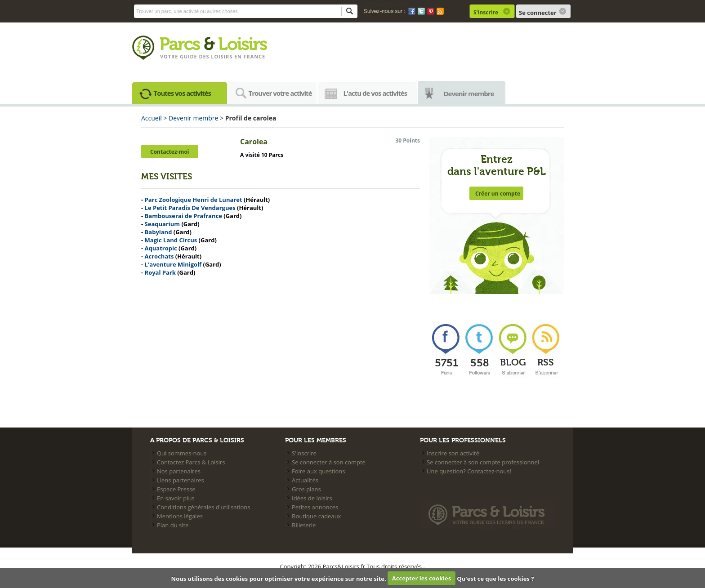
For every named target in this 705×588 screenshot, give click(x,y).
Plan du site (173, 525)
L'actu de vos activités (375, 93)
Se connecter (538, 13)
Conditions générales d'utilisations (203, 507)
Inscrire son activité (453, 453)
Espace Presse (176, 489)
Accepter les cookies (422, 578)
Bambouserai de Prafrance (183, 216)
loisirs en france (238, 56)
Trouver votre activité (280, 93)
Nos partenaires (179, 471)
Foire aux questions (319, 471)
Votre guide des (185, 56)
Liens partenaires (181, 480)
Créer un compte (498, 194)
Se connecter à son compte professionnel (483, 462)
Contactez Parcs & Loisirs (191, 462)
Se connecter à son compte (329, 462)
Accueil (152, 118)
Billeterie (304, 525)
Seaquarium (163, 224)
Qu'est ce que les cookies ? (495, 578)
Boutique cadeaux (316, 516)
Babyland (158, 232)
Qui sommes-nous (182, 453)
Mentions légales (180, 516)
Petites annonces (315, 507)
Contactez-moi (170, 152)
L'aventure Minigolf (173, 264)
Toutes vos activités (183, 93)
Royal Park (160, 272)
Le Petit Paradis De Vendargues (190, 208)
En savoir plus (176, 498)
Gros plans (306, 489)
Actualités (305, 480)
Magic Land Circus (171, 240)
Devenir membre (469, 94)
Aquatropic (161, 248)
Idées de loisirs (312, 498)
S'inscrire (486, 12)
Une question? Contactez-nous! (469, 471)
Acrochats (159, 256)
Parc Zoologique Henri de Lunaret (194, 200)
